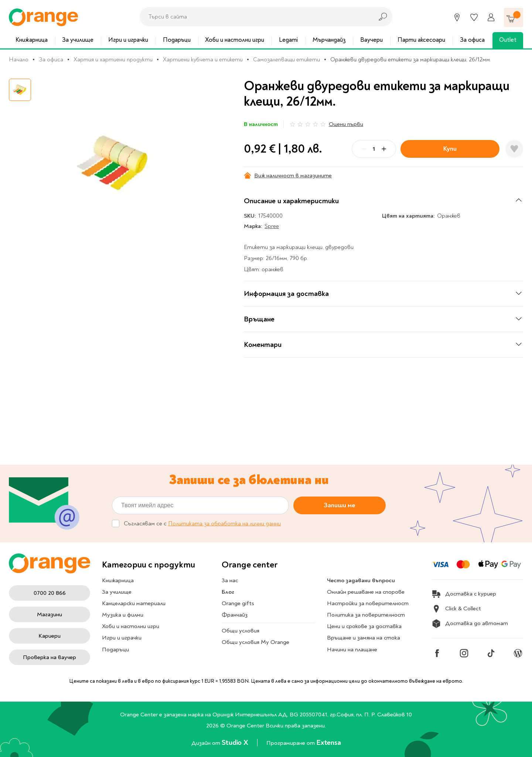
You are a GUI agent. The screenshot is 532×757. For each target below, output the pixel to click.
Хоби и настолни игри (235, 40)
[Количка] (514, 17)
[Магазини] (457, 17)
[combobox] (255, 17)
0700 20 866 (50, 593)
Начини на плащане (352, 649)
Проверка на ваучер (50, 657)
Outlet (508, 40)
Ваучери (371, 40)
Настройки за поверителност (368, 603)
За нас (230, 580)
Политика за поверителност (366, 615)
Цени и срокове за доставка (364, 626)
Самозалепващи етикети (287, 59)
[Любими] (474, 17)
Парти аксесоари (421, 40)
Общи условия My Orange (255, 642)
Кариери (50, 636)
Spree (272, 226)
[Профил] (491, 17)
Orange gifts (238, 603)
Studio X (236, 742)
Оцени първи (346, 124)
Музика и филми (123, 615)
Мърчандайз (329, 40)
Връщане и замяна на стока (364, 638)
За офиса (472, 40)
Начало (19, 59)
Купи (450, 149)
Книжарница (32, 40)
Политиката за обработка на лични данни (224, 524)
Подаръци (177, 40)
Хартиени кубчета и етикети (203, 59)
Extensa (328, 742)
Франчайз (235, 615)
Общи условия (241, 631)
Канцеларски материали (134, 603)
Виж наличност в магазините (288, 175)
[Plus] (384, 149)
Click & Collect (456, 609)
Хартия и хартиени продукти (113, 59)
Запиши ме (340, 505)
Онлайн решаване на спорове (366, 592)
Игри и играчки (128, 40)
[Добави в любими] (514, 149)
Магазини (50, 614)
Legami (288, 40)
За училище (78, 40)
